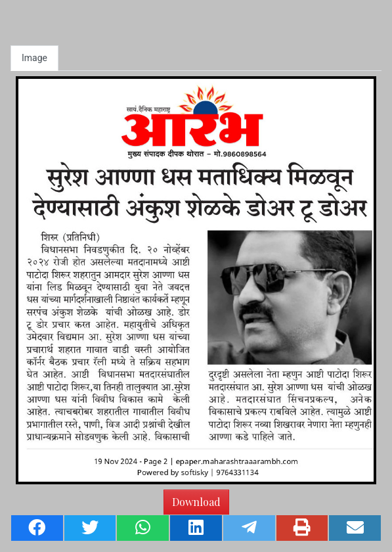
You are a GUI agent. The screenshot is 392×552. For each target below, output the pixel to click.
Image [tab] (34, 58)
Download (196, 502)
